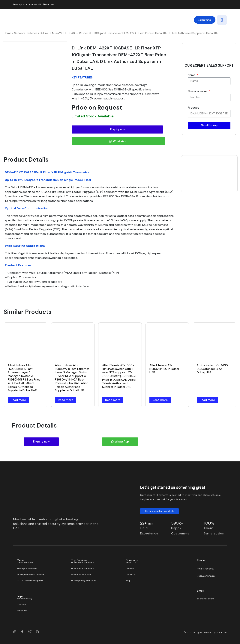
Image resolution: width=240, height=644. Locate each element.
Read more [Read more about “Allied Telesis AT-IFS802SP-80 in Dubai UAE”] (160, 400)
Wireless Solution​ (81, 574)
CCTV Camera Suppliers (30, 580)
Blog (128, 580)
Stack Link (48, 4)
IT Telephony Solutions (84, 580)
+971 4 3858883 (206, 568)
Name (192, 75)
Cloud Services (25, 562)
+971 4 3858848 (206, 576)
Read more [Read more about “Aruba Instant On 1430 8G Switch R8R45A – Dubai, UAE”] (207, 400)
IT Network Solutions (82, 562)
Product (193, 108)
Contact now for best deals (159, 511)
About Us (131, 562)
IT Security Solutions (82, 568)
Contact (130, 568)
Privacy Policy (25, 598)
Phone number (198, 91)
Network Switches (26, 33)
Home (8, 33)
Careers (130, 574)
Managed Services (27, 568)
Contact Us (205, 20)
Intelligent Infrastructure (30, 574)
